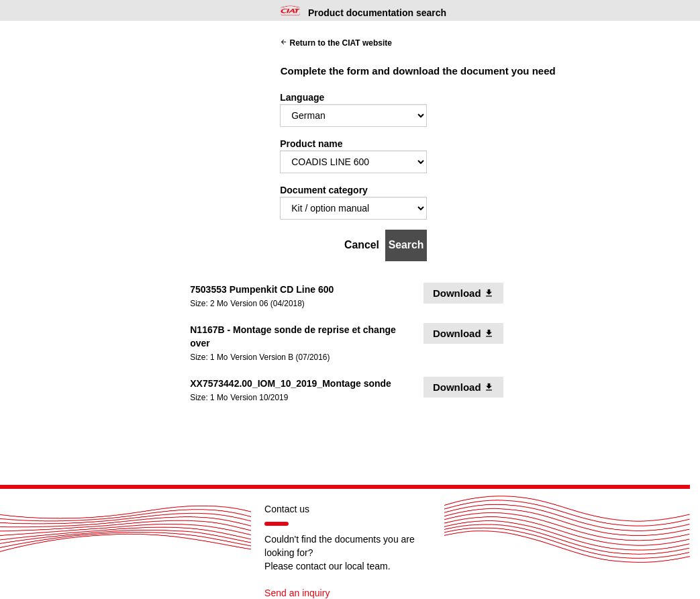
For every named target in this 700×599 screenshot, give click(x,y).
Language (302, 97)
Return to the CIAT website (336, 43)
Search (406, 245)
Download (468, 293)
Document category (324, 190)
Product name (311, 144)
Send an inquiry (297, 593)
